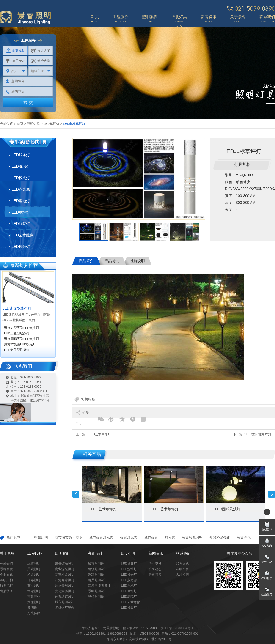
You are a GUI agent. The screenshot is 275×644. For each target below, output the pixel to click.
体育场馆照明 (65, 597)
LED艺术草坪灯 (100, 434)
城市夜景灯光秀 (101, 537)
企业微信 (267, 595)
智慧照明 (41, 537)
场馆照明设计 (98, 597)
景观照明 (34, 569)
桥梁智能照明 (192, 537)
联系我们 (183, 553)
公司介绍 (6, 564)
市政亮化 (34, 597)
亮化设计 (95, 553)
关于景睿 (7, 553)
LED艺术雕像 (23, 235)
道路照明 (34, 580)
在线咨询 (267, 529)
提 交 (28, 103)
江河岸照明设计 (99, 586)
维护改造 (41, 61)
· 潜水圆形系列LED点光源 (21, 339)
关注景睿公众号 (239, 553)
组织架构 (6, 580)
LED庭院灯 (21, 224)
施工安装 (15, 61)
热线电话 (267, 562)
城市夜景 (151, 537)
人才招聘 (182, 575)
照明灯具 (33, 124)
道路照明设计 (98, 575)
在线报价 (267, 578)
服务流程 (6, 586)
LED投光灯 (21, 178)
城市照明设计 (65, 602)
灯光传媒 (34, 613)
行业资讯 (155, 564)
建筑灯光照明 (65, 564)
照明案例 (62, 553)
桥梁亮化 (244, 537)
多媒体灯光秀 (65, 608)
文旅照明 (34, 602)
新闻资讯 (156, 553)
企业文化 (6, 575)
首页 (20, 124)
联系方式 (182, 564)
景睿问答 (155, 575)
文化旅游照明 (65, 591)
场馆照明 (34, 591)
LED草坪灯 (51, 124)
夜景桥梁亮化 (220, 537)
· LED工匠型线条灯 (16, 333)
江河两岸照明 (65, 580)
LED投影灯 (21, 247)
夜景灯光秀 (129, 537)
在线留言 (182, 569)
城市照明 (34, 564)
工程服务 (35, 553)
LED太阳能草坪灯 (259, 434)
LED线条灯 (21, 155)
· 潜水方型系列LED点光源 (21, 328)
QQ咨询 (267, 546)
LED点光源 (21, 189)
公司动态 (155, 569)
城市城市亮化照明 (69, 537)
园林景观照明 (65, 586)
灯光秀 (170, 537)
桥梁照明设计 (98, 580)
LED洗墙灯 (21, 166)
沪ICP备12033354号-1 (177, 628)
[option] (139, 179)
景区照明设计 (98, 591)
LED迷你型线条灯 (17, 308)
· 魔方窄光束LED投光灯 (19, 344)
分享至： (82, 414)
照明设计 (34, 608)
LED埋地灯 (21, 201)
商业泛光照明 (65, 569)
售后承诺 (6, 591)
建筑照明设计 (98, 569)
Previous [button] (76, 494)
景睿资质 (6, 569)
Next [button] (272, 494)
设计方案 (41, 51)
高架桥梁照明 (65, 575)
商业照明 (34, 586)
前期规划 (15, 51)
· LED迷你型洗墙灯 (16, 350)
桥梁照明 (34, 575)
